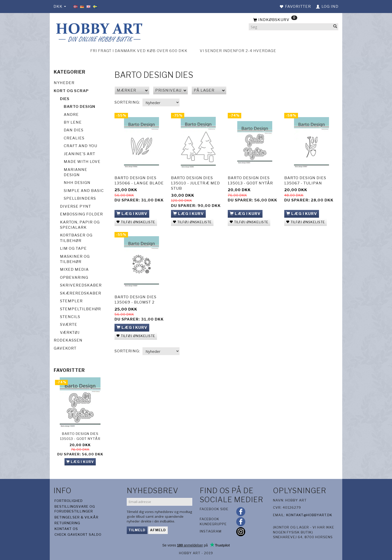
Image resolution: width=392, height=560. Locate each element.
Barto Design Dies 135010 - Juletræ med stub (195, 182)
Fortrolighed (69, 501)
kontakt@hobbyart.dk (309, 515)
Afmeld (158, 530)
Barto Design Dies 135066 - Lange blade (139, 180)
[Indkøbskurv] (293, 20)
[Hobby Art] (98, 32)
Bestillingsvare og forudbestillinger (75, 509)
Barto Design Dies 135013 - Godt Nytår (80, 436)
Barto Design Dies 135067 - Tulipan (305, 180)
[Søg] (335, 27)
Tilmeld (137, 530)
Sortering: (127, 102)
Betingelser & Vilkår (76, 517)
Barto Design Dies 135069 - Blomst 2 (135, 298)
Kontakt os (66, 529)
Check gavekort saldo (78, 534)
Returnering (67, 523)
